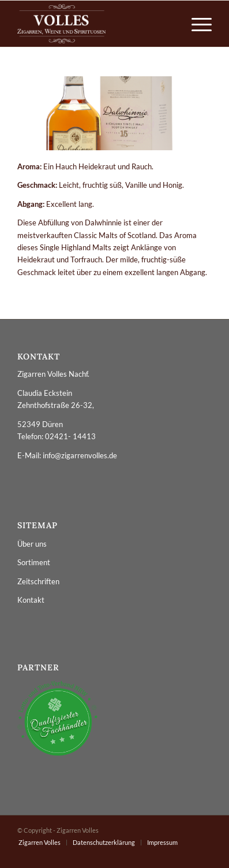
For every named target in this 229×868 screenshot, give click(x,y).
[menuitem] (196, 24)
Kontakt (31, 600)
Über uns (32, 544)
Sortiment (34, 562)
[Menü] (196, 24)
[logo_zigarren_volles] (95, 24)
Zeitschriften (38, 581)
